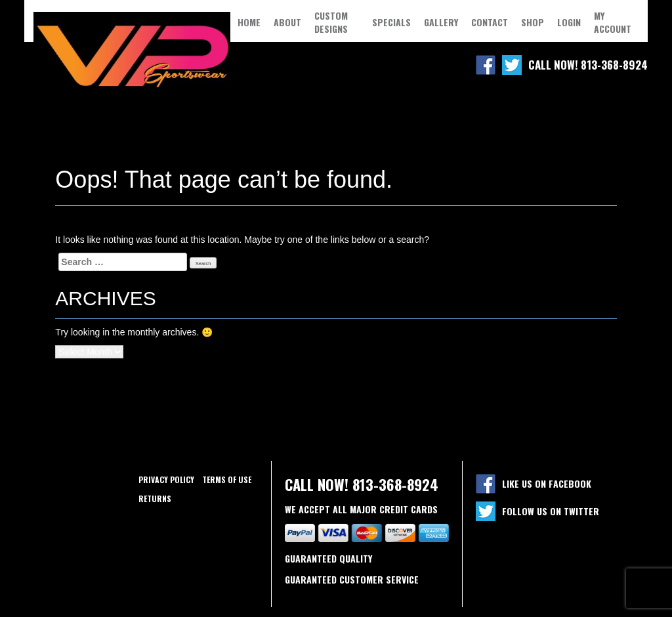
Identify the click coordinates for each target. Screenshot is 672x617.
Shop (533, 22)
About (287, 22)
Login (569, 22)
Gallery (441, 22)
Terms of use (227, 479)
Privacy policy (166, 479)
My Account (613, 22)
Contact (490, 22)
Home (249, 22)
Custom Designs (331, 22)
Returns (155, 499)
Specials (391, 22)
